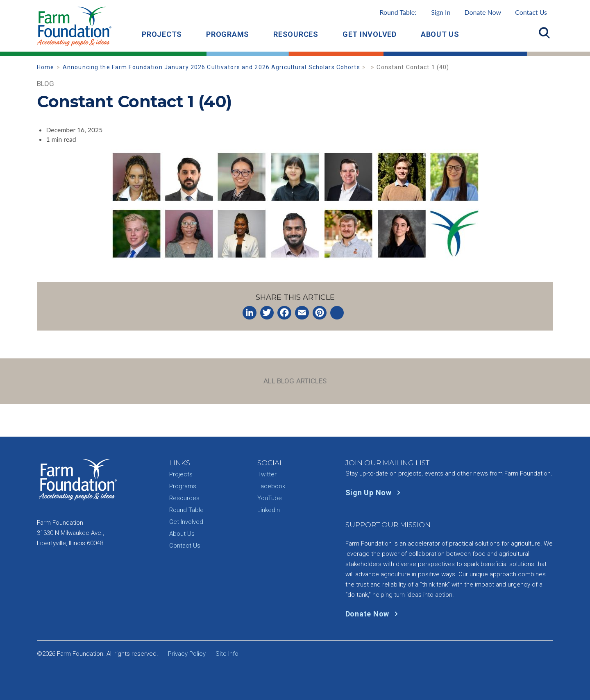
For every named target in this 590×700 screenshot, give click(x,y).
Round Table (186, 510)
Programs (228, 34)
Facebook (271, 486)
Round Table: (415, 12)
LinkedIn (269, 510)
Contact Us (531, 12)
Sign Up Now (375, 493)
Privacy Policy (187, 654)
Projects (162, 34)
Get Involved (370, 34)
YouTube (270, 498)
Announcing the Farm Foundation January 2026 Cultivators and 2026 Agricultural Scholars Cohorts (211, 67)
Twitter (267, 474)
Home (46, 67)
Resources (296, 34)
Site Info (227, 654)
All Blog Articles (295, 381)
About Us (440, 34)
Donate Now (483, 12)
